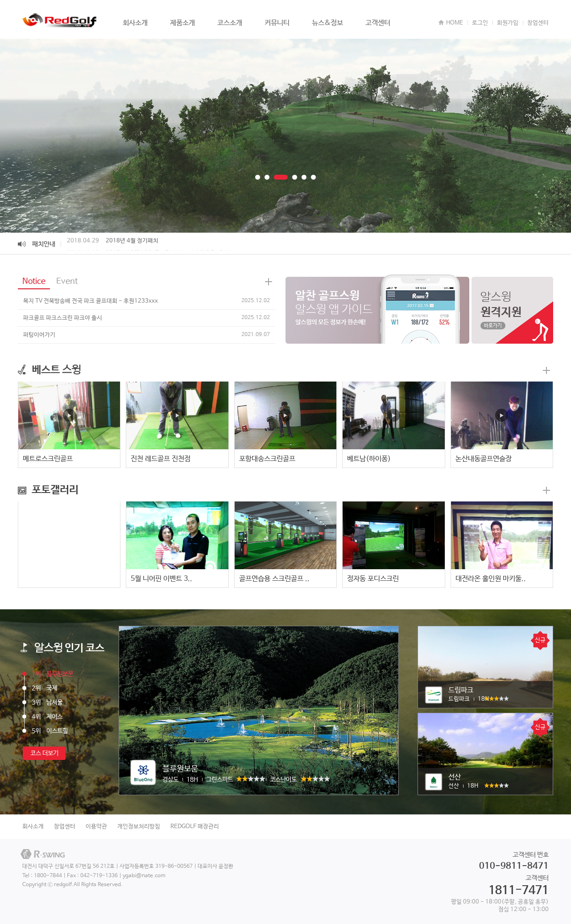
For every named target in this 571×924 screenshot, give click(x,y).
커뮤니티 (277, 23)
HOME (455, 23)
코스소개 (230, 23)
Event (67, 281)
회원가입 (508, 23)
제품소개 (182, 23)
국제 (44, 688)
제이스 (47, 717)
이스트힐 (50, 731)
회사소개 (135, 23)
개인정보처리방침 (139, 827)
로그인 (480, 23)
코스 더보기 (44, 753)
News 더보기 (269, 282)
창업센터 (538, 23)
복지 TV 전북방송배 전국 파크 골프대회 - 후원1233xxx (91, 301)
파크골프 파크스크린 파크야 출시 (63, 318)
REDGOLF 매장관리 (195, 827)
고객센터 (378, 23)
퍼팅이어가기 (39, 335)
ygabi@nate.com (144, 876)
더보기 (546, 370)
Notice (34, 281)
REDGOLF (60, 21)
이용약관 (96, 827)
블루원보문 (52, 674)
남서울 (47, 702)
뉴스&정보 (327, 23)
